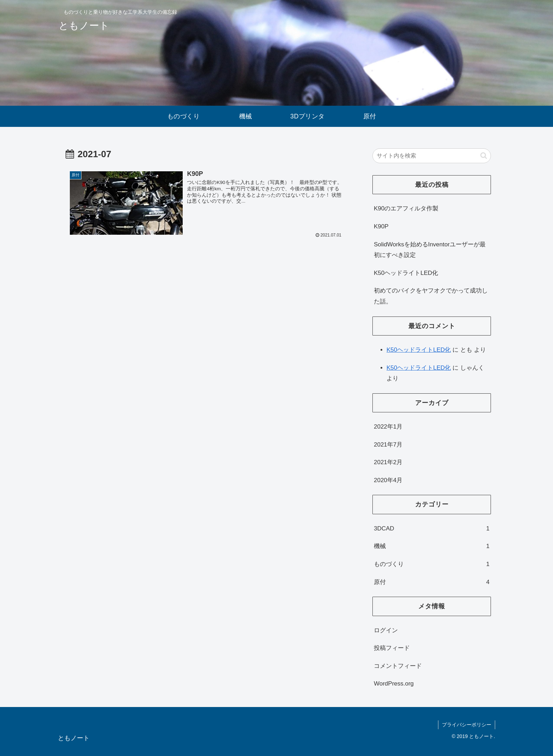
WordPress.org (394, 684)
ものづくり (432, 564)
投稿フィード (392, 648)
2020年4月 (388, 480)
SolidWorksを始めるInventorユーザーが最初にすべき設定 (430, 250)
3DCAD (432, 529)
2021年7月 (388, 445)
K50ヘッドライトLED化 (406, 273)
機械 (432, 546)
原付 (432, 582)
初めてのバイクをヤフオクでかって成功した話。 (431, 296)
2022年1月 (388, 427)
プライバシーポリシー (467, 725)
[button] (484, 156)
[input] (432, 156)
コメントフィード (398, 666)
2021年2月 (388, 462)
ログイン (386, 630)
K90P (381, 226)
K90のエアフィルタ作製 (406, 208)
